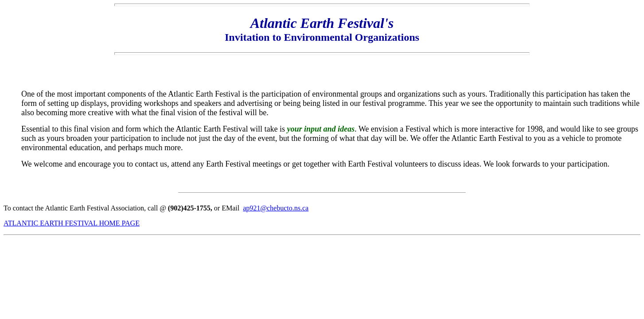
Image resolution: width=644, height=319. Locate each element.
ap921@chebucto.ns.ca (276, 208)
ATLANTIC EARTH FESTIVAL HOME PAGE (72, 223)
